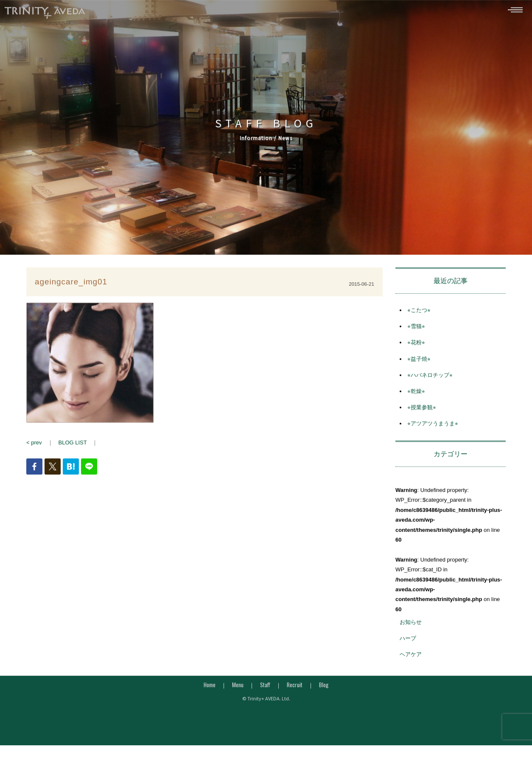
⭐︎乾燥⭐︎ (416, 394)
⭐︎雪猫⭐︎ (416, 329)
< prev (34, 445)
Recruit (295, 687)
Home (210, 687)
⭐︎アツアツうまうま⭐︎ (433, 426)
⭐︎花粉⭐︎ (416, 345)
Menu (238, 687)
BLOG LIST (73, 445)
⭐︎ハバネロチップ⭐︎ (430, 378)
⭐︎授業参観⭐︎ (422, 410)
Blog (324, 687)
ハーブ (408, 641)
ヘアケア (411, 657)
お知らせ (411, 625)
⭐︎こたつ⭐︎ (419, 313)
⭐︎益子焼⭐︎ (419, 361)
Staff (265, 687)
